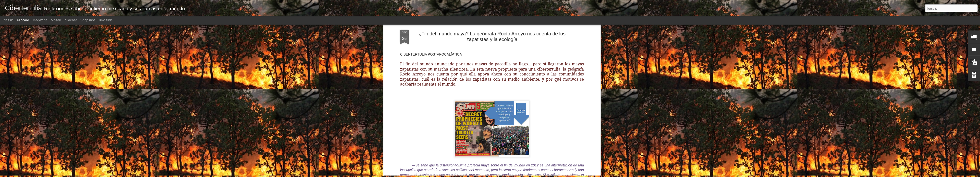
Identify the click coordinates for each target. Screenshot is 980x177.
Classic (8, 20)
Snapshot (88, 20)
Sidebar (71, 20)
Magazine (40, 20)
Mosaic (56, 20)
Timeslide (105, 20)
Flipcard (23, 20)
